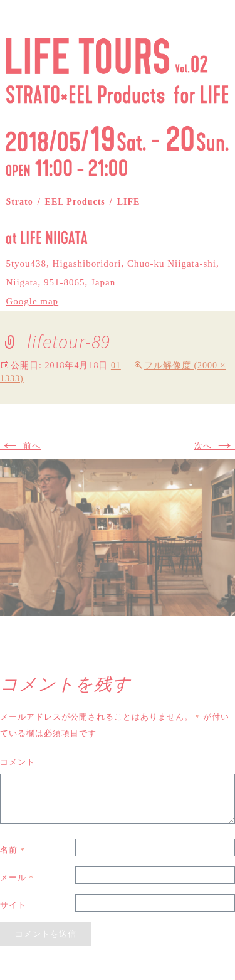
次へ (215, 446)
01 (116, 365)
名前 (13, 850)
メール (17, 877)
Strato (19, 202)
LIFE (129, 202)
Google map (32, 301)
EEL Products (75, 202)
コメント (18, 762)
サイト (13, 905)
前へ (20, 446)
